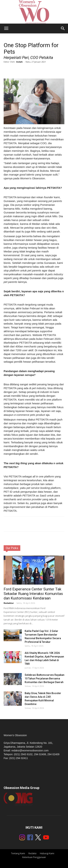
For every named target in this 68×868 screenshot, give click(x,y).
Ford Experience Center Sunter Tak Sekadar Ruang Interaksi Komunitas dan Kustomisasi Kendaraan (33, 594)
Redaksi (32, 853)
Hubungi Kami (47, 853)
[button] (63, 28)
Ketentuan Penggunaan (34, 857)
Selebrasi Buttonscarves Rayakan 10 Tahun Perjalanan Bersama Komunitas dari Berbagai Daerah (45, 679)
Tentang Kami (18, 853)
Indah (19, 62)
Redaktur (9, 603)
